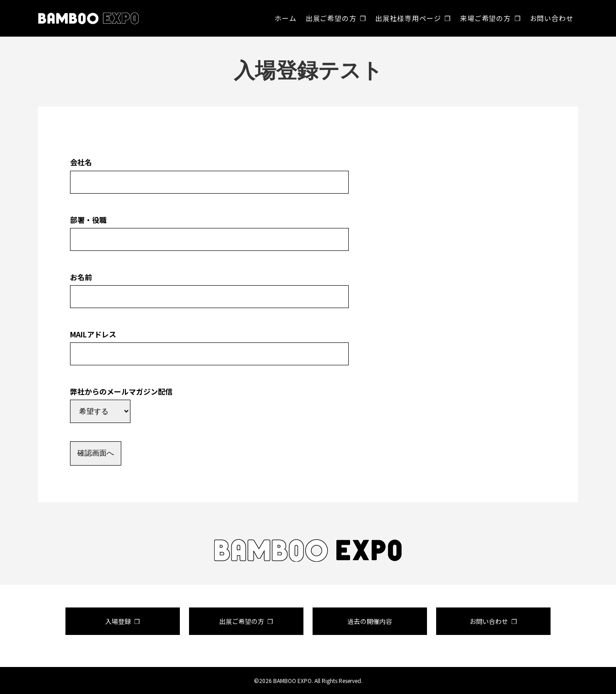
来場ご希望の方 (485, 18)
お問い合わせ (552, 18)
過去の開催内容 (370, 621)
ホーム (286, 18)
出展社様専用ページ (408, 18)
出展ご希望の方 (331, 18)
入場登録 (118, 621)
